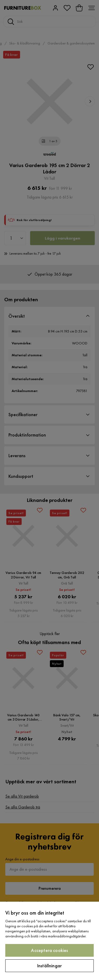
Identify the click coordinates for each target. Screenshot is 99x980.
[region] (49, 941)
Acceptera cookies (49, 950)
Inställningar (49, 966)
